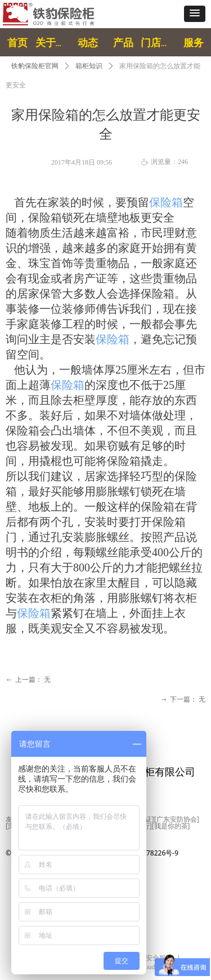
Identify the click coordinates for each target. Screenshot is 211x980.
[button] (195, 14)
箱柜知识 (89, 66)
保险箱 (166, 202)
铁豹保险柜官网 (35, 66)
